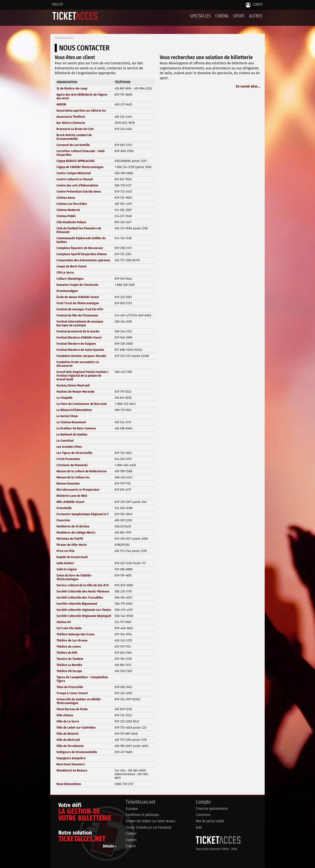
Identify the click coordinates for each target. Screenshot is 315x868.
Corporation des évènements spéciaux (83, 260)
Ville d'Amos (65, 715)
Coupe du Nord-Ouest (71, 266)
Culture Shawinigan (70, 279)
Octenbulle (64, 508)
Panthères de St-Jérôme (73, 526)
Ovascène (63, 520)
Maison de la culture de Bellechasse (81, 471)
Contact (131, 834)
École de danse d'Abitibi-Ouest (78, 297)
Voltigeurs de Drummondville (77, 752)
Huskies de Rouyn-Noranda (75, 392)
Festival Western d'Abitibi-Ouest (79, 338)
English (58, 4)
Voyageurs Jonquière (71, 758)
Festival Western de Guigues (76, 344)
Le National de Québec (72, 435)
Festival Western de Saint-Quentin (80, 350)
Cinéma (222, 16)
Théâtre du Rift (67, 653)
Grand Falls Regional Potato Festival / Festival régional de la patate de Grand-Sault (83, 376)
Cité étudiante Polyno (71, 222)
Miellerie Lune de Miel (72, 496)
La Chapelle (65, 398)
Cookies (131, 840)
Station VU (64, 622)
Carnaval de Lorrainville (73, 145)
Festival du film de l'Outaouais (77, 315)
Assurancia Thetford (71, 117)
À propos (132, 809)
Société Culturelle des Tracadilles (80, 598)
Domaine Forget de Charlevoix (77, 285)
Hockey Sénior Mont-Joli (73, 386)
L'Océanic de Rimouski (72, 465)
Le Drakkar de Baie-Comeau (76, 428)
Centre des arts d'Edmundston (77, 185)
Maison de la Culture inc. (73, 477)
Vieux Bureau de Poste (72, 709)
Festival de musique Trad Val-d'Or (80, 309)
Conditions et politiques (143, 815)
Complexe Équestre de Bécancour (80, 248)
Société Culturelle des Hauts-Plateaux (83, 591)
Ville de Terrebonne (70, 746)
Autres (256, 16)
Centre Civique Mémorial (74, 173)
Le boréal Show (67, 416)
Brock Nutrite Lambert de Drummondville (74, 137)
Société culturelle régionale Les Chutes (84, 610)
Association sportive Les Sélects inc (81, 111)
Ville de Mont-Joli (68, 740)
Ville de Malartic (68, 734)
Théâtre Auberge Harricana (75, 634)
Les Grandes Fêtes (69, 447)
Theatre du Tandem (70, 659)
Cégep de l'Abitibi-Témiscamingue (80, 167)
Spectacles (200, 16)
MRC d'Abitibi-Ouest (70, 502)
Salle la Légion (67, 569)
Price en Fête (66, 551)
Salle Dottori (65, 563)
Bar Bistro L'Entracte (71, 123)
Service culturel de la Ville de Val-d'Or (83, 585)
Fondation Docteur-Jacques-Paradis (81, 356)
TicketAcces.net (64, 38)
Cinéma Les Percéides (72, 204)
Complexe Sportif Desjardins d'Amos (82, 254)
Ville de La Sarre (68, 721)
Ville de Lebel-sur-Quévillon (76, 728)
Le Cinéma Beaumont (71, 422)
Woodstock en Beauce (72, 770)
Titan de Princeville (70, 687)
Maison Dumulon (68, 484)
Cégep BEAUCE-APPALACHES (76, 161)
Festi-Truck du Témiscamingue (78, 303)
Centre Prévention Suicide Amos (79, 192)
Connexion (203, 815)
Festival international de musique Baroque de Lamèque (80, 323)
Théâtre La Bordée (69, 665)
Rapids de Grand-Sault (72, 557)
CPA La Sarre (65, 273)
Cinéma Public (66, 216)
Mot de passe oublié (210, 821)
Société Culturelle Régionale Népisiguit (84, 616)
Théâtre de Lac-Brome (72, 640)
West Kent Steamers (71, 764)
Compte (254, 5)
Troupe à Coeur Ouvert (72, 693)
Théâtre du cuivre (69, 647)
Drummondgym (67, 291)
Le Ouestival (65, 441)
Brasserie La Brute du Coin (75, 129)
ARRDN (61, 105)
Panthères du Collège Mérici (76, 533)
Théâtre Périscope (69, 671)
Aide (199, 827)
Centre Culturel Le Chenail (75, 179)
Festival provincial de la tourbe (78, 331)
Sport (239, 16)
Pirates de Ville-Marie (72, 545)
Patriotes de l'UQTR (70, 539)
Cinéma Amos (66, 198)
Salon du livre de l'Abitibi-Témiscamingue (74, 577)
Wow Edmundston (69, 784)
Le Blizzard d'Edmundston (74, 410)
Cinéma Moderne (68, 210)
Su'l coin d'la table (69, 628)
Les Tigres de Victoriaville (74, 453)
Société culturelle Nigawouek (77, 604)
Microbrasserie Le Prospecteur (78, 490)
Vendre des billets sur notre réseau (150, 821)
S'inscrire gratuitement (212, 809)
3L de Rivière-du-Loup (72, 89)
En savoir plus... (248, 86)
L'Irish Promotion (68, 459)
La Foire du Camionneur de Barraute (82, 404)
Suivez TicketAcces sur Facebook (149, 827)
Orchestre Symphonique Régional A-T (82, 514)
